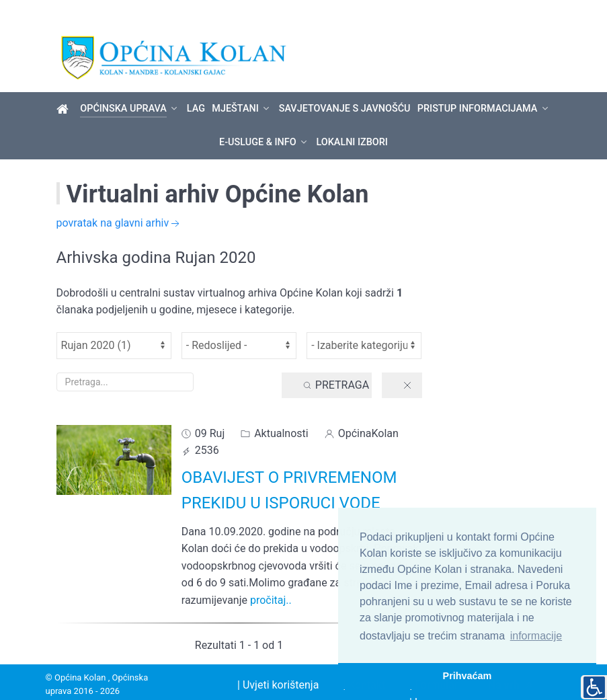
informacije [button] (536, 636)
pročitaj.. (271, 577)
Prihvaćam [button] (468, 676)
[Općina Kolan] (65, 86)
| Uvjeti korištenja (278, 662)
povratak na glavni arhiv (120, 201)
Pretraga (335, 362)
